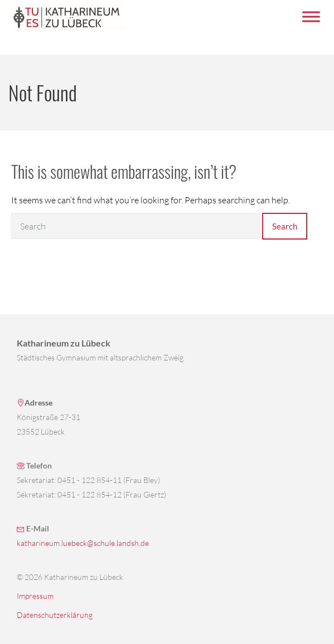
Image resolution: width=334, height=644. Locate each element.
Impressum (35, 596)
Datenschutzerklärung (55, 615)
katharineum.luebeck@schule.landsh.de (83, 543)
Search (285, 226)
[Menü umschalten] (311, 16)
